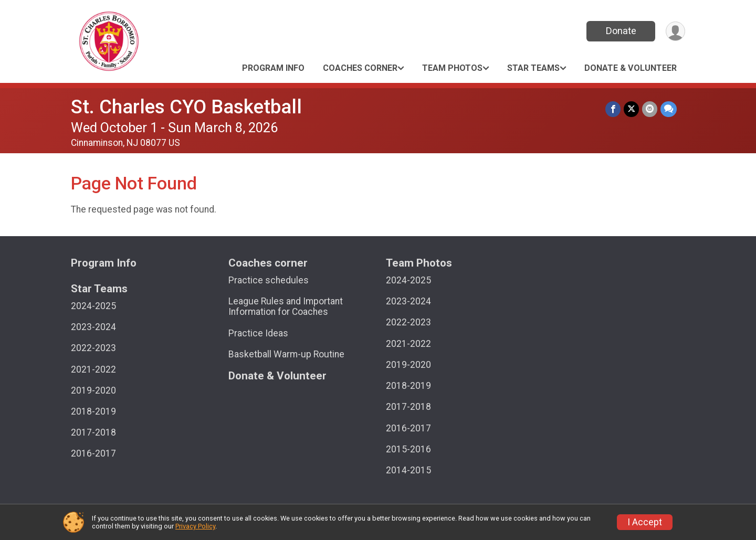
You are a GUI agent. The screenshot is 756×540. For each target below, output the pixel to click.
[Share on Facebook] (613, 109)
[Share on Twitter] (631, 109)
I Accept (645, 522)
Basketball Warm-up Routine (286, 354)
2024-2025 (93, 306)
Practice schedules (269, 280)
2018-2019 (93, 411)
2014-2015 (408, 470)
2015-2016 (408, 449)
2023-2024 (93, 327)
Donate (621, 31)
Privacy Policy (195, 526)
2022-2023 (93, 348)
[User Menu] (675, 31)
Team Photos (452, 68)
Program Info (273, 68)
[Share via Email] (650, 109)
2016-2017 (93, 453)
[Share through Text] (669, 109)
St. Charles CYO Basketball (186, 107)
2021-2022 (93, 369)
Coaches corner (360, 68)
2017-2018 (93, 432)
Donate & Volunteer (631, 68)
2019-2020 (93, 390)
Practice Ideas (258, 333)
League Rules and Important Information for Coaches (286, 306)
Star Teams (533, 68)
